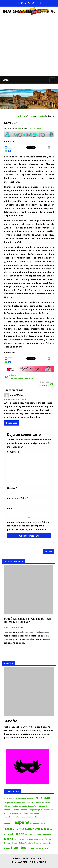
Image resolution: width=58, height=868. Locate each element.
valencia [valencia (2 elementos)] (44, 848)
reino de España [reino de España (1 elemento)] (20, 843)
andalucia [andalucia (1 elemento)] (18, 803)
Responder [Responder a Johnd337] (12, 423)
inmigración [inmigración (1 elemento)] (30, 834)
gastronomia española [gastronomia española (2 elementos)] (38, 829)
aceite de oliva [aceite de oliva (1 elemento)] (27, 798)
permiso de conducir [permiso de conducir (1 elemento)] (30, 839)
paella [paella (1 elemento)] (19, 839)
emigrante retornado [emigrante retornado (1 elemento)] (31, 813)
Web (9, 508)
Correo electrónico (18, 498)
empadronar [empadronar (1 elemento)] (9, 823)
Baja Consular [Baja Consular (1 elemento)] (28, 803)
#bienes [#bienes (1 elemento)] (7, 798)
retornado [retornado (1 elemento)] (31, 843)
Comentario (13, 452)
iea (20, 128)
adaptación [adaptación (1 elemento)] (9, 803)
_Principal (41, 128)
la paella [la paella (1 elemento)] (48, 834)
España (11, 721)
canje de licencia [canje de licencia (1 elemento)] (15, 806)
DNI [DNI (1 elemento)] (42, 810)
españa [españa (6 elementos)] (22, 822)
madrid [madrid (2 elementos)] (9, 839)
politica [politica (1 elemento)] (41, 839)
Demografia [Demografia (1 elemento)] (32, 810)
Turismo (31, 128)
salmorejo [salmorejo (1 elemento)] (47, 843)
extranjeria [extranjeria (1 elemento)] (41, 823)
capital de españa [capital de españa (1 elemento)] (29, 806)
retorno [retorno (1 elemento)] (39, 843)
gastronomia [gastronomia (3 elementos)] (14, 829)
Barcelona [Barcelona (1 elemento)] (38, 803)
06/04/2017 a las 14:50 (15, 399)
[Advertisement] (29, 46)
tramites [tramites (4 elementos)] (18, 848)
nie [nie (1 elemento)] (15, 839)
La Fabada (44, 384)
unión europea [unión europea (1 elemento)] (32, 848)
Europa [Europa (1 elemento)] (33, 823)
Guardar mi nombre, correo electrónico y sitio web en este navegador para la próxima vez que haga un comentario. (28, 526)
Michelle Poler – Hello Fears (23, 377)
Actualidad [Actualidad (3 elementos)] (42, 798)
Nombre (12, 488)
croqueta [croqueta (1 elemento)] (23, 810)
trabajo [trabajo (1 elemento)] (7, 848)
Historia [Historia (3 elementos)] (18, 834)
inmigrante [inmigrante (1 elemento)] (39, 834)
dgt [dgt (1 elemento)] (39, 810)
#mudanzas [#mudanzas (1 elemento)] (16, 798)
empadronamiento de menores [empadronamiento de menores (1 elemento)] (32, 817)
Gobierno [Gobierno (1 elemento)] (8, 834)
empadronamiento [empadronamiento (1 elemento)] (12, 817)
